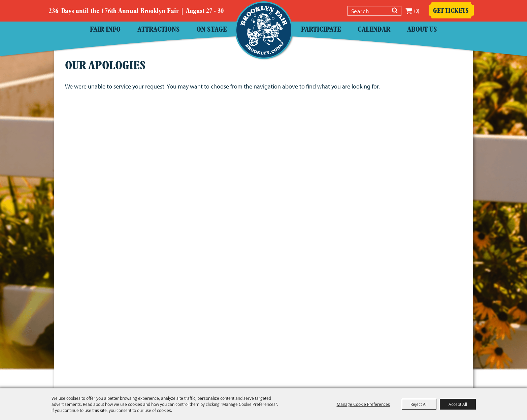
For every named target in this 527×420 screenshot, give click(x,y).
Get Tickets (451, 11)
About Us (422, 30)
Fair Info (105, 30)
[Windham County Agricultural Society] (264, 30)
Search (395, 11)
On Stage (212, 30)
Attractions (159, 30)
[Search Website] (369, 11)
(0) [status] (417, 11)
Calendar (374, 30)
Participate (321, 30)
